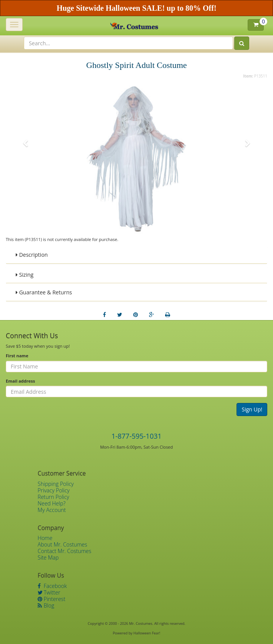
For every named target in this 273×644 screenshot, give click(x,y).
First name (17, 356)
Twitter (49, 592)
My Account (52, 510)
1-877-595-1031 (136, 436)
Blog (46, 605)
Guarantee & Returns (44, 292)
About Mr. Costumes (62, 544)
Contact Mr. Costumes (65, 551)
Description (32, 255)
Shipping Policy (56, 484)
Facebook (52, 586)
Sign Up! (252, 409)
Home (45, 538)
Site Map (48, 557)
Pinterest (51, 599)
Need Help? (52, 503)
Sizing (25, 275)
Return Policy (53, 497)
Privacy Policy (54, 490)
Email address (20, 381)
